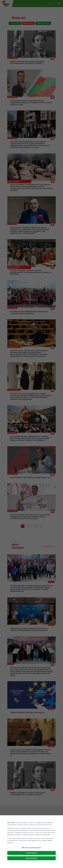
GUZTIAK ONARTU (31, 853)
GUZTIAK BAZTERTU (31, 858)
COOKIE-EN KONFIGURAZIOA (32, 848)
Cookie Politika (47, 840)
